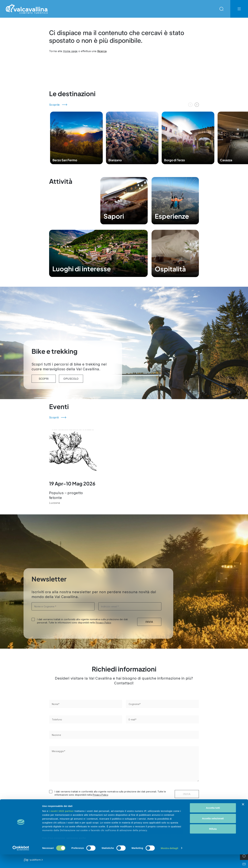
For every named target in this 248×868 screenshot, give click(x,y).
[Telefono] (86, 719)
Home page (70, 51)
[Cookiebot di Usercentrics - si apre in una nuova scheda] (21, 862)
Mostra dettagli (169, 862)
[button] (197, 105)
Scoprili (54, 417)
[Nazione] (124, 735)
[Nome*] (86, 704)
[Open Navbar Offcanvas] (239, 9)
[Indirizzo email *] (130, 606)
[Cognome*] (162, 704)
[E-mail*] (162, 719)
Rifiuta (213, 843)
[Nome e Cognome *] (63, 606)
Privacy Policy (103, 623)
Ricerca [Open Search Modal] (102, 51)
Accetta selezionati (213, 832)
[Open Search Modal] (221, 9)
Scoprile (54, 105)
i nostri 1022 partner (61, 825)
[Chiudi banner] (243, 818)
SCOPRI (44, 379)
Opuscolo (71, 379)
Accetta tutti (213, 821)
